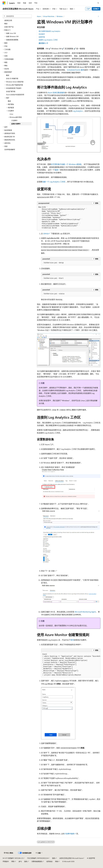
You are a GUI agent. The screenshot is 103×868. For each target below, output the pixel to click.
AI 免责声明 (91, 858)
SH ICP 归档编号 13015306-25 (13, 858)
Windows (60, 16)
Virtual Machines (49, 16)
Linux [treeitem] (11, 114)
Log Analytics (78, 111)
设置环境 (42, 37)
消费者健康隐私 (37, 861)
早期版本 (6, 861)
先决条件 (42, 34)
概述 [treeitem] (6, 24)
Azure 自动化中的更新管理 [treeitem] (15, 95)
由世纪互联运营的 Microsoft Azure (71, 858)
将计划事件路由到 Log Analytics (49, 31)
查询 (72, 640)
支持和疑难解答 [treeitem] (10, 149)
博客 (13, 861)
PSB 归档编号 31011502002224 (38, 858)
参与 (20, 861)
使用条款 (49, 861)
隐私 (54, 858)
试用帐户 (96, 9)
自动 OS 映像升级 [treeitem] (12, 78)
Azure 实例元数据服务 (56, 92)
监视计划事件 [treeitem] (16, 124)
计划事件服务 (69, 834)
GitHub (46, 233)
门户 (88, 9)
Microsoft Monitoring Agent (85, 612)
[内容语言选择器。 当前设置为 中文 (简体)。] (9, 853)
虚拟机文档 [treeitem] (8, 20)
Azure (39, 16)
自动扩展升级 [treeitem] (11, 91)
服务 (57, 170)
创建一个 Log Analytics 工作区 (54, 182)
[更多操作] (98, 16)
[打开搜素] (98, 3)
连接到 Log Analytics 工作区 (48, 40)
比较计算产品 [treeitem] (9, 27)
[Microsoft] (4, 3)
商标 (57, 861)
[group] (71, 665)
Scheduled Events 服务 (76, 70)
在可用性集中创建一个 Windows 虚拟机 (66, 164)
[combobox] (17, 16)
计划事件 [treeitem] (14, 120)
